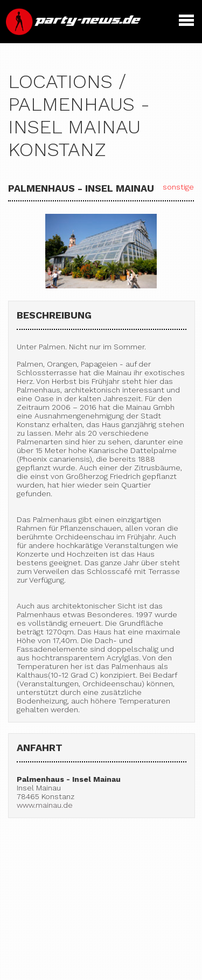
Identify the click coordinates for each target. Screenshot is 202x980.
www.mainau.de (45, 805)
